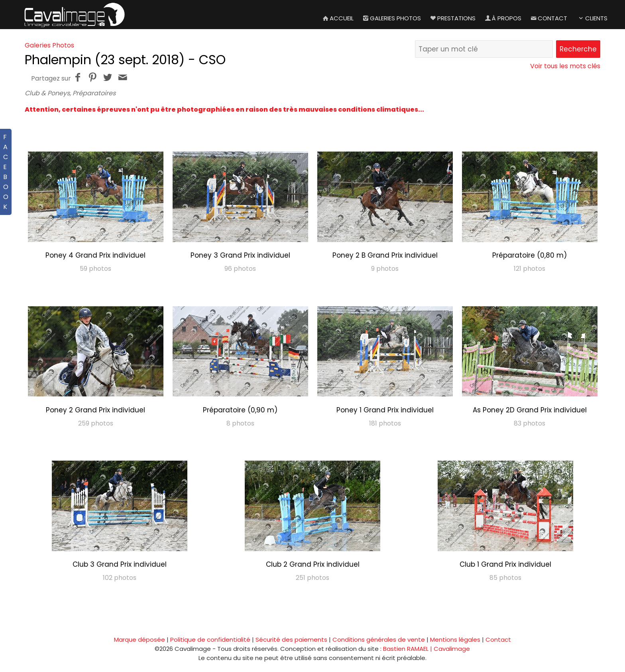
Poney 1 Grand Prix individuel (385, 410)
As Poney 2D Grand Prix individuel (530, 410)
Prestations (452, 18)
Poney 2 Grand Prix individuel (95, 410)
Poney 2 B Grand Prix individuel (385, 255)
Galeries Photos (391, 18)
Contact (548, 18)
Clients (592, 18)
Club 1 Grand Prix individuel (505, 564)
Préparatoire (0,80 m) (530, 255)
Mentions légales (455, 639)
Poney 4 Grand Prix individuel (95, 255)
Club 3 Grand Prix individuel (120, 564)
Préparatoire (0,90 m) (240, 410)
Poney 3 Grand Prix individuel (240, 255)
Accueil (337, 18)
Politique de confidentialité (210, 639)
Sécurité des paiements (291, 639)
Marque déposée (140, 639)
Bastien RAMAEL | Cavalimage (426, 649)
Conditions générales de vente (379, 639)
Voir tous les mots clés (565, 66)
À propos (502, 18)
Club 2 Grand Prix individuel (313, 564)
